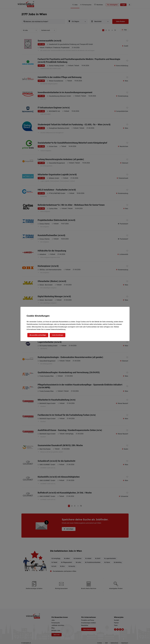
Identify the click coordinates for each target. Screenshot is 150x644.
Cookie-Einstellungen (58, 335)
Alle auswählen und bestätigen (38, 335)
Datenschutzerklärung (58, 329)
